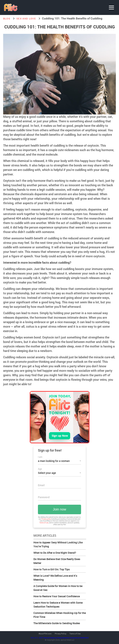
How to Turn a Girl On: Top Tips (52, 569)
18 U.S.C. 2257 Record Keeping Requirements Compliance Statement (59, 638)
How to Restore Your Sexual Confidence (57, 596)
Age (40, 469)
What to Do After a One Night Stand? (55, 553)
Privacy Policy (61, 634)
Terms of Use (75, 634)
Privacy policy (46, 519)
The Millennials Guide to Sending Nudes (57, 623)
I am (40, 457)
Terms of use (44, 523)
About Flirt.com (45, 634)
